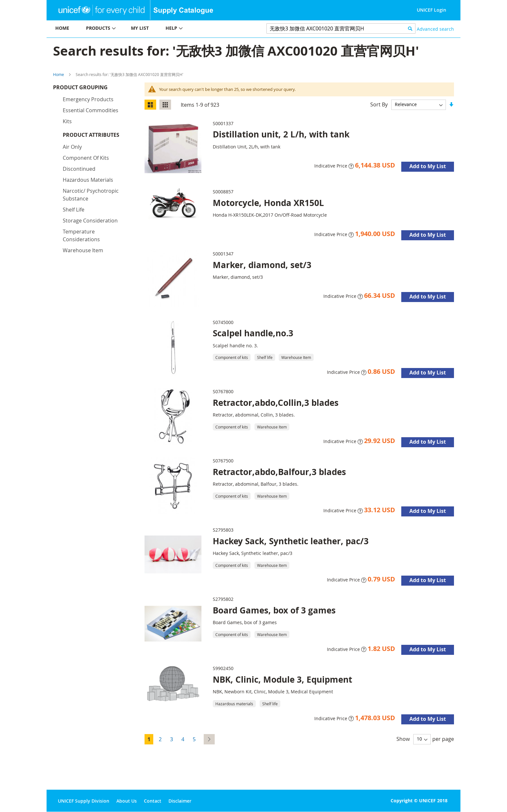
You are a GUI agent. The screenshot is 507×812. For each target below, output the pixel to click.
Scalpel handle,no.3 (253, 333)
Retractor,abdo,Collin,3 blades (276, 403)
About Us (127, 801)
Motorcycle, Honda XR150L (268, 203)
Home (59, 74)
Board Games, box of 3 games (274, 610)
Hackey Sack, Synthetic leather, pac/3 (291, 541)
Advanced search (435, 29)
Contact (153, 801)
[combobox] (341, 28)
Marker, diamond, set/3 (262, 265)
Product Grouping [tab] (90, 89)
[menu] (150, 29)
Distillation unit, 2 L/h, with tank (281, 134)
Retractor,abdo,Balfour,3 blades (279, 472)
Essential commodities (91, 112)
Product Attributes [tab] (91, 136)
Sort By (379, 104)
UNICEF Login (431, 10)
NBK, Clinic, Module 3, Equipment (282, 679)
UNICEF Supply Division (84, 801)
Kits (67, 123)
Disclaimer (180, 801)
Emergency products (88, 101)
